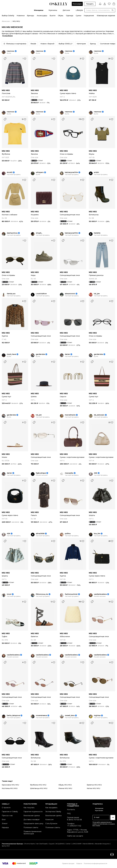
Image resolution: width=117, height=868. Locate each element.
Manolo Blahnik (88, 844)
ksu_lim (97, 534)
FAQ (69, 814)
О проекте (6, 808)
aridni (96, 172)
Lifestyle (79, 10)
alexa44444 (70, 294)
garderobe (40, 354)
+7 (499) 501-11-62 (74, 826)
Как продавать (51, 808)
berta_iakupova (13, 716)
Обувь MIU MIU (65, 785)
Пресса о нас (7, 816)
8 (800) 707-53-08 (74, 820)
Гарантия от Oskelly (10, 812)
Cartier (68, 844)
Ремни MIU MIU (65, 788)
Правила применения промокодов (32, 833)
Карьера (5, 828)
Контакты (71, 810)
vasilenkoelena (100, 594)
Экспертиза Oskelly (53, 812)
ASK (96, 473)
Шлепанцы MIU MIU (39, 788)
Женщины (39, 10)
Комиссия (49, 820)
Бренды (30, 16)
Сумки (78, 16)
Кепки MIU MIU (93, 788)
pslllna (68, 534)
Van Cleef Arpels (42, 844)
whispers (40, 172)
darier (67, 354)
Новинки (21, 16)
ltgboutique (41, 473)
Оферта (79, 864)
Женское (6, 21)
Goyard (51, 844)
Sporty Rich (6, 846)
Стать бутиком (51, 824)
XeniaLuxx (11, 294)
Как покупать (29, 808)
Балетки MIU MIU (94, 785)
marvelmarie (70, 415)
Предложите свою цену (33, 824)
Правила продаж (68, 864)
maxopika (69, 473)
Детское (66, 10)
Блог (4, 820)
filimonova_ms (42, 594)
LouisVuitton (41, 294)
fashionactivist (71, 594)
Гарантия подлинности (33, 812)
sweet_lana (70, 716)
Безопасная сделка (32, 816)
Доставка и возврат (32, 820)
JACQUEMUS (60, 844)
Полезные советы (31, 828)
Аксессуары (42, 16)
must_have (11, 354)
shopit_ (39, 233)
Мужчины (53, 10)
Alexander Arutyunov (102, 844)
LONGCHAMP (77, 844)
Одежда (70, 16)
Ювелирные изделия (106, 16)
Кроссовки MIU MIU (10, 785)
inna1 (9, 594)
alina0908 (40, 534)
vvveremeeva (41, 716)
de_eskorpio (99, 415)
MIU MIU (6, 90)
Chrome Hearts (29, 844)
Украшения (89, 16)
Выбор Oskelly (8, 16)
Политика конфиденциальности (96, 864)
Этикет (5, 824)
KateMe (97, 233)
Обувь (61, 16)
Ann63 (10, 172)
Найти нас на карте (75, 836)
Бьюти (53, 16)
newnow (11, 51)
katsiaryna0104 (71, 172)
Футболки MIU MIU (38, 785)
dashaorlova (12, 233)
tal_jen (97, 294)
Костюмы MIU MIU (10, 788)
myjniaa (97, 716)
